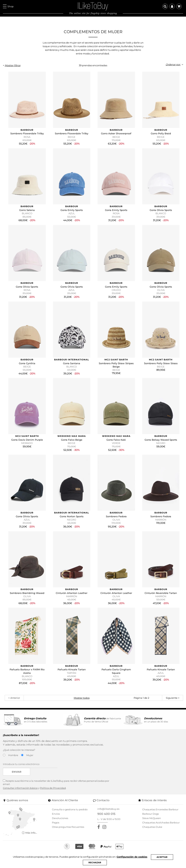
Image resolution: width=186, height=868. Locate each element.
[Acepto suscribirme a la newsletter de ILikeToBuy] (4, 781)
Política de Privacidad (53, 788)
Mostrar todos (82, 698)
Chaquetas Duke (152, 827)
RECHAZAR (95, 863)
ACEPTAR (163, 857)
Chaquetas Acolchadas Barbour (161, 822)
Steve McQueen (152, 818)
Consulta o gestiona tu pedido (70, 809)
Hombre (13, 755)
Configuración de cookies (133, 857)
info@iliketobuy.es (108, 809)
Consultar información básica (20, 788)
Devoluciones (60, 818)
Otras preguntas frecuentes (68, 827)
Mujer (30, 755)
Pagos (56, 822)
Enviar (17, 772)
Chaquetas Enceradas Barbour (160, 809)
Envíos (56, 814)
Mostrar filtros (13, 65)
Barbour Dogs (150, 814)
